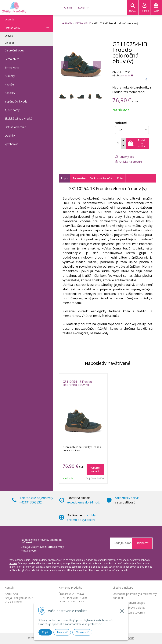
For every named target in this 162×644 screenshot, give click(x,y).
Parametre (79, 178)
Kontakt (84, 7)
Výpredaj (10, 20)
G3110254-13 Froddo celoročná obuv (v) (77, 383)
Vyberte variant (95, 470)
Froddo (128, 76)
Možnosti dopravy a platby (129, 608)
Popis (64, 178)
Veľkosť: (121, 123)
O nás (68, 7)
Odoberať (142, 543)
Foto (120, 178)
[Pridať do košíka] (137, 144)
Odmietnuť (82, 632)
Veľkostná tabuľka (101, 178)
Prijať (45, 632)
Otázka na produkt (129, 162)
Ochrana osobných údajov (129, 603)
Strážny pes (125, 157)
